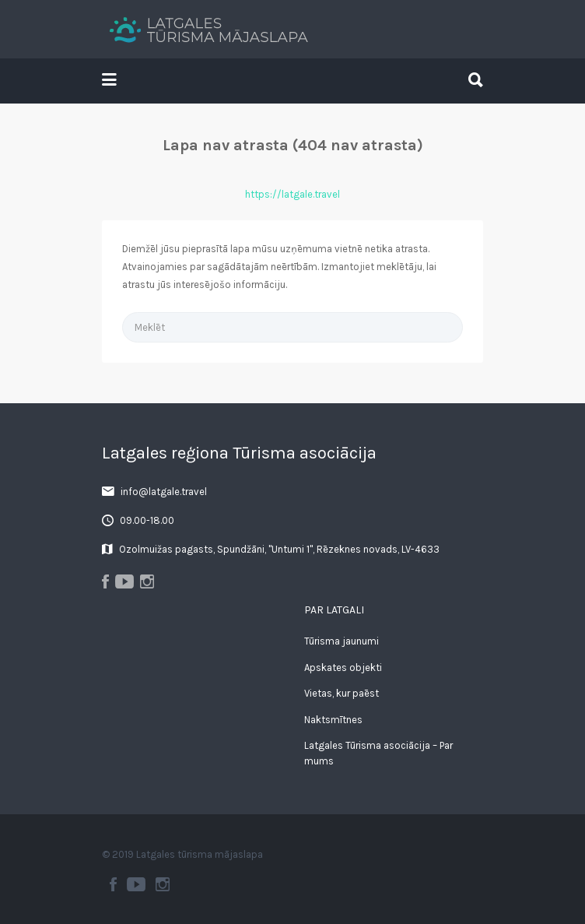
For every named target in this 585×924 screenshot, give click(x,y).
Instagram (163, 884)
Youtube (136, 884)
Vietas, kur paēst (342, 693)
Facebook (113, 884)
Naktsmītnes (333, 720)
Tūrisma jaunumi (342, 641)
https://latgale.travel (292, 194)
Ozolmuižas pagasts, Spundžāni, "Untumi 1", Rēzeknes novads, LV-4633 (279, 549)
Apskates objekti (343, 668)
